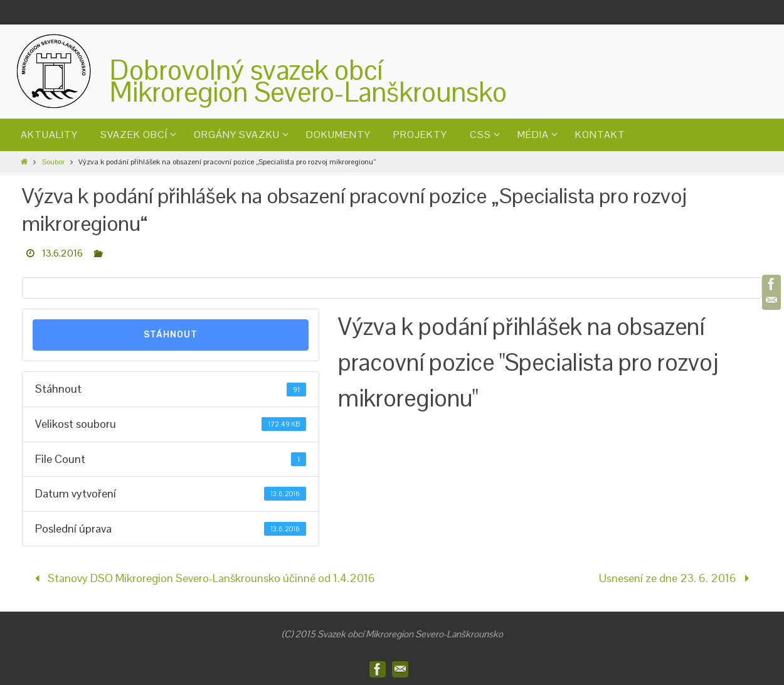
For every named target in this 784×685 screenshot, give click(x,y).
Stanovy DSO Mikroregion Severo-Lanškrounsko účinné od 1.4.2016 (202, 578)
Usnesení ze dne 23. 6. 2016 (677, 578)
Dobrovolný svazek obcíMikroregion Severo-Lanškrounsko (308, 81)
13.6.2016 (62, 253)
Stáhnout (171, 335)
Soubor (53, 162)
